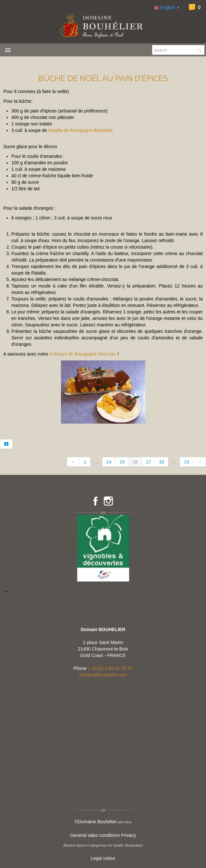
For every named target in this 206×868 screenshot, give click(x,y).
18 (162, 462)
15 (122, 462)
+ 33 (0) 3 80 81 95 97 (110, 668)
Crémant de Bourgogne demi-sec (83, 354)
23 (187, 462)
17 (149, 462)
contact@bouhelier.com (103, 675)
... (96, 462)
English (167, 7)
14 (109, 462)
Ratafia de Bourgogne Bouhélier (81, 130)
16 (135, 462)
